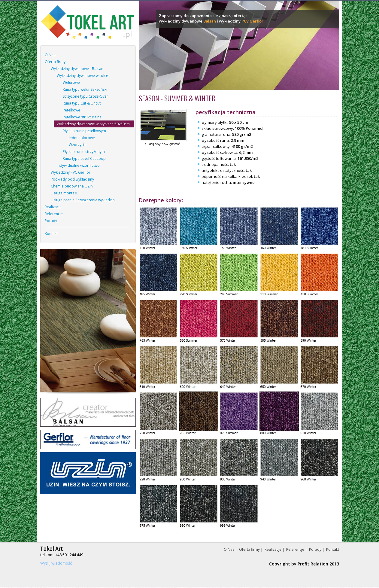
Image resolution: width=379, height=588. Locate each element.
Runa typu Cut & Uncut (82, 103)
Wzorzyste (78, 145)
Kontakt (51, 234)
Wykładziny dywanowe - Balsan (77, 69)
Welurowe (71, 82)
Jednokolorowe (82, 138)
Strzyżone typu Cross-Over (85, 96)
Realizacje (53, 207)
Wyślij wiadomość (56, 563)
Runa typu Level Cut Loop (84, 158)
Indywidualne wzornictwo (78, 165)
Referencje (54, 214)
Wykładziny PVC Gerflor (71, 172)
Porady (51, 221)
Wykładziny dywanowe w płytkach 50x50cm (93, 124)
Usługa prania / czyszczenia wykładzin (83, 200)
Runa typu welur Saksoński (85, 89)
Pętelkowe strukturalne (82, 117)
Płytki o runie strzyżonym (84, 152)
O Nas (50, 55)
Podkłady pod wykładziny (72, 179)
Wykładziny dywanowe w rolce (82, 76)
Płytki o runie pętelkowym (84, 131)
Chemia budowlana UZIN (72, 186)
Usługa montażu (65, 193)
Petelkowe (71, 110)
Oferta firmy (55, 62)
